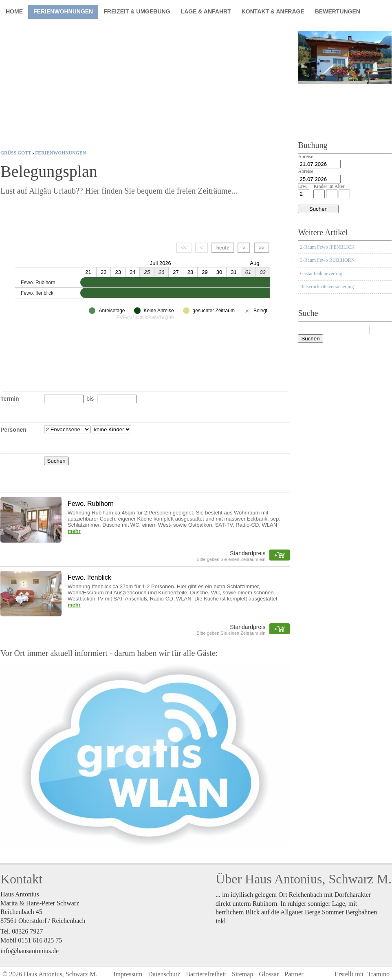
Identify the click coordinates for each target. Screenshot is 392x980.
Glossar (269, 974)
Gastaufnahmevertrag (321, 274)
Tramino (378, 974)
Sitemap (242, 974)
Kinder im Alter (329, 186)
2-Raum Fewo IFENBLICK (327, 247)
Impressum (128, 974)
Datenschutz (164, 974)
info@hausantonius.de (30, 951)
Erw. (302, 186)
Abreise (305, 171)
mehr (74, 531)
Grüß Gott (16, 153)
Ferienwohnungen (61, 153)
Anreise (305, 157)
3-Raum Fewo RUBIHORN (327, 260)
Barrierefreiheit (206, 974)
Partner (294, 974)
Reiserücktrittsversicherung (327, 287)
